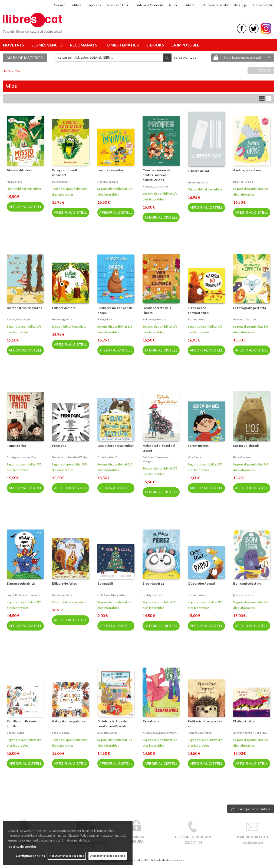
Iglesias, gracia (243, 182)
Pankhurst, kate (108, 182)
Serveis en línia (117, 5)
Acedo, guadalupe (19, 319)
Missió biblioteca (19, 170)
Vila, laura (194, 457)
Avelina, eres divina (247, 170)
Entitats (76, 5)
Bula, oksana (242, 457)
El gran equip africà (21, 583)
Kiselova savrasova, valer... (160, 733)
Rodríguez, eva (152, 595)
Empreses (94, 5)
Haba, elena (14, 182)
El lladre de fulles (64, 583)
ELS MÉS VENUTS (48, 45)
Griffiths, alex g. (108, 457)
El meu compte (263, 5)
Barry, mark (105, 319)
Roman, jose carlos (156, 186)
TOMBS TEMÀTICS (123, 45)
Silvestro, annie (108, 733)
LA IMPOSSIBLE (185, 45)
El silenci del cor (245, 721)
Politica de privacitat (215, 5)
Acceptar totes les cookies (108, 856)
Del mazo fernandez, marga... (156, 459)
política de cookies (22, 847)
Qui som (60, 5)
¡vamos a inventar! (111, 170)
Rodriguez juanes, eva (21, 457)
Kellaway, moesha (154, 319)
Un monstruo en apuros (24, 308)
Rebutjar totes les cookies (67, 856)
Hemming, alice (198, 182)
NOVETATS (14, 45)
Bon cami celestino (247, 583)
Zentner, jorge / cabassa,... (250, 733)
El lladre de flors (64, 308)
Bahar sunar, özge (200, 733)
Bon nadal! (105, 583)
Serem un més (198, 446)
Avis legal (241, 5)
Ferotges (59, 446)
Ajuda (173, 5)
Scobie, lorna (197, 319)
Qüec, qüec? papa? (202, 583)
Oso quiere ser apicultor (116, 446)
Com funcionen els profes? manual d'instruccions (157, 175)
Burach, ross (60, 182)
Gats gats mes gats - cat (69, 721)
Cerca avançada (185, 57)
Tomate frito (17, 446)
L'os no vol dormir (246, 446)
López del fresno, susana (23, 595)
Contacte (189, 5)
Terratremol (152, 721)
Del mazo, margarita (111, 595)
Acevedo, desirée (245, 319)
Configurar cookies (30, 856)
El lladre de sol (198, 171)
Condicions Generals (148, 5)
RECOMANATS (84, 45)
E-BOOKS (156, 45)
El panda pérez (153, 583)
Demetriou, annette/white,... (70, 457)
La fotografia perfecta (250, 308)
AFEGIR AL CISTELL (25, 207)
